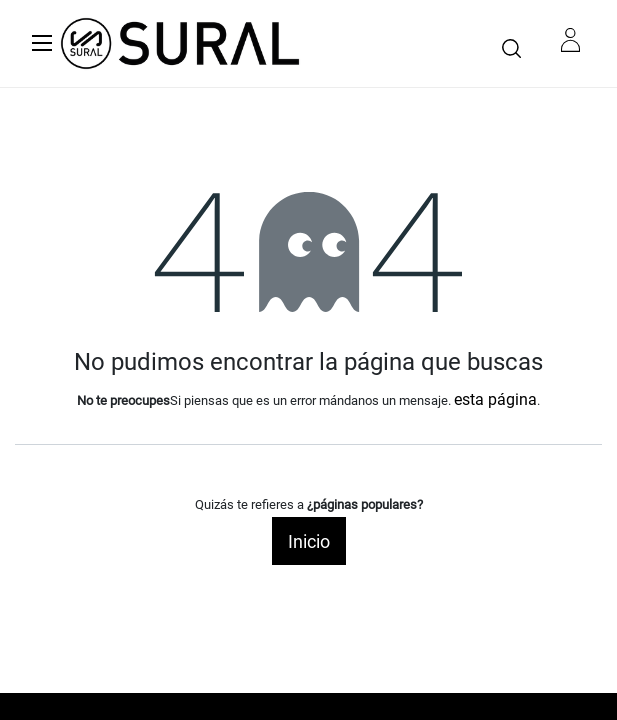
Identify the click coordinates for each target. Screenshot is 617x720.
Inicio (309, 541)
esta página (495, 399)
